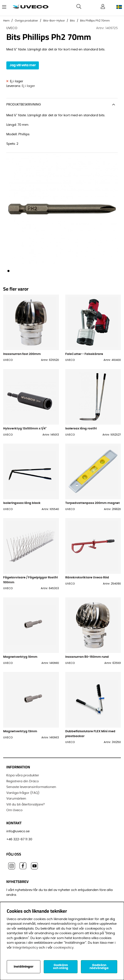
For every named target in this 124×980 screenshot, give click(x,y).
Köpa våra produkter (23, 775)
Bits (72, 21)
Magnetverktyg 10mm (20, 657)
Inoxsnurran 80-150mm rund (87, 657)
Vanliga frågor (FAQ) (23, 793)
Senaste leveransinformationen (31, 787)
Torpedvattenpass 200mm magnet (93, 503)
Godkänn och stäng (61, 967)
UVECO (12, 28)
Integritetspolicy (25, 948)
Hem (6, 21)
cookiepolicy (63, 948)
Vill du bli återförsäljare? (26, 805)
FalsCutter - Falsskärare (84, 354)
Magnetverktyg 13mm (20, 731)
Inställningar (24, 967)
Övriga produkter (26, 21)
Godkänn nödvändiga (99, 967)
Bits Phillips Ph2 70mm (95, 21)
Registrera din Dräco (23, 781)
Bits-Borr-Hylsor (54, 21)
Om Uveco (14, 810)
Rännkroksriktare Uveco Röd (87, 577)
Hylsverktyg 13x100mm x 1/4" (25, 428)
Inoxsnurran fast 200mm (22, 354)
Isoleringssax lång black (22, 503)
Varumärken (16, 799)
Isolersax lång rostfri (81, 428)
